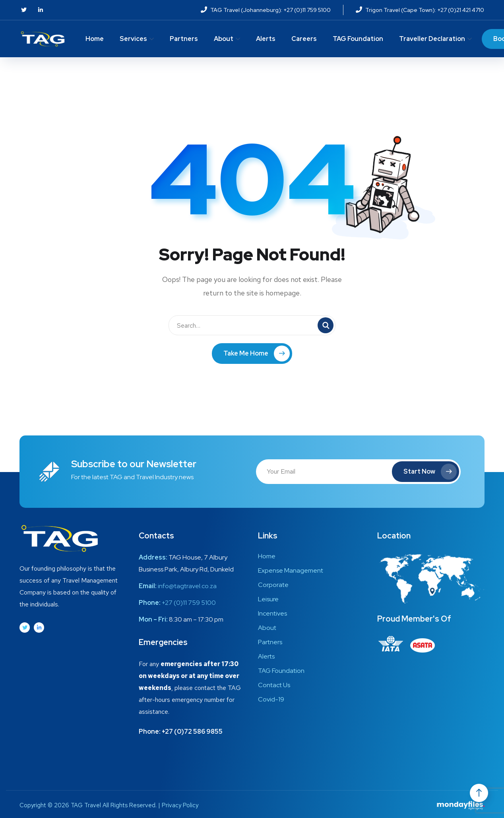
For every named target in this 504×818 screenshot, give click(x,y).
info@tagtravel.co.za (187, 586)
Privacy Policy (180, 805)
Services (133, 39)
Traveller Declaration (432, 39)
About (224, 39)
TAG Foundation (358, 39)
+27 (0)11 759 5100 (189, 603)
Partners (184, 39)
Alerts (266, 39)
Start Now (430, 472)
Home (95, 39)
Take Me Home (257, 354)
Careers (304, 39)
